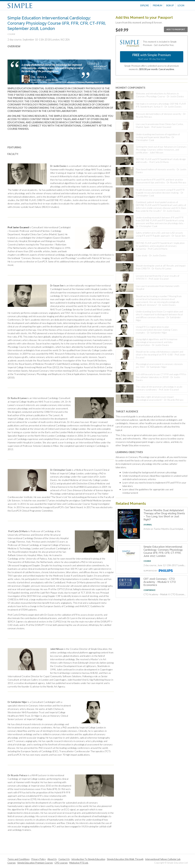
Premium (157, 6)
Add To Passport (176, 29)
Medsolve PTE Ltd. (79, 863)
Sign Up (170, 6)
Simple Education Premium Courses (35, 863)
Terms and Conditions (19, 859)
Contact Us (64, 859)
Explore (145, 6)
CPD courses (61, 863)
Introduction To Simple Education (88, 859)
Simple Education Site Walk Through (125, 859)
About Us (52, 859)
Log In (181, 6)
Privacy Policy (39, 859)
